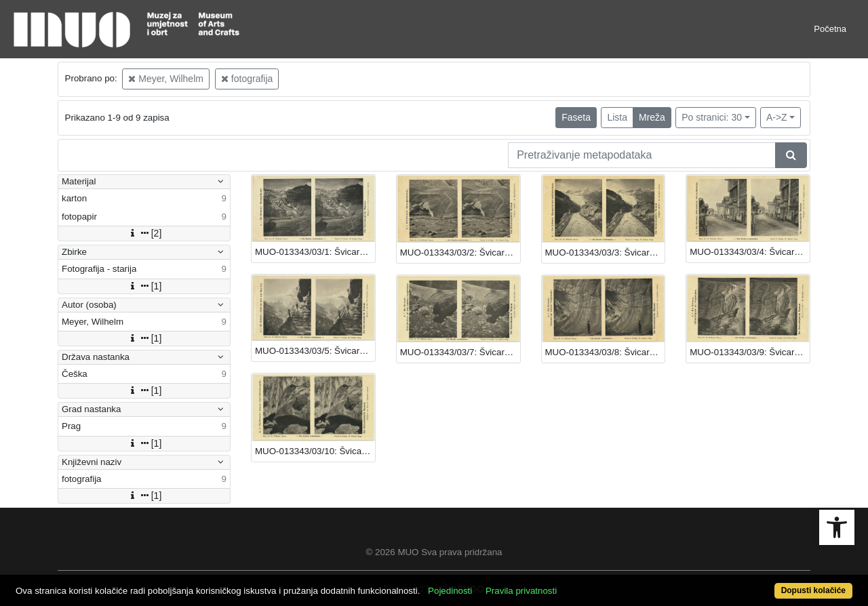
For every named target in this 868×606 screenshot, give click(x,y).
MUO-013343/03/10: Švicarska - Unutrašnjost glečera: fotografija (315, 451)
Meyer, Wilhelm (166, 79)
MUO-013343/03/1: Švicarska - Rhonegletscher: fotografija (315, 252)
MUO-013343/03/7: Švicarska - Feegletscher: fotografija (460, 352)
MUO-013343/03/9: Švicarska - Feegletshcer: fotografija (750, 352)
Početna (830, 29)
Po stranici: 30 (712, 117)
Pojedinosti (450, 591)
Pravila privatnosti (521, 591)
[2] (144, 233)
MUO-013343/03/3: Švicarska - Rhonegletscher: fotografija (605, 252)
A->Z (777, 117)
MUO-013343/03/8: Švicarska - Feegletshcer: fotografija (605, 352)
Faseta (576, 117)
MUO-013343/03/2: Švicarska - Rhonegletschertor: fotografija (460, 252)
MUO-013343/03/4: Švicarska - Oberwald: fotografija (750, 252)
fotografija (247, 79)
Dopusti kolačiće (813, 590)
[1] (144, 286)
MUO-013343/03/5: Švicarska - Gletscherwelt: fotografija (315, 351)
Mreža (652, 117)
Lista (617, 117)
